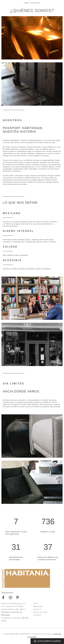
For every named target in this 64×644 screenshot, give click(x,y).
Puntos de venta (40, 612)
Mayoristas (38, 606)
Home (36, 604)
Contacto (37, 615)
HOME (26, 3)
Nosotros (37, 609)
